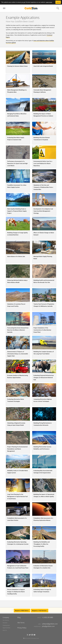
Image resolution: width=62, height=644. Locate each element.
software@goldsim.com (50, 624)
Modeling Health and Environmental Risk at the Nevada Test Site (44, 281)
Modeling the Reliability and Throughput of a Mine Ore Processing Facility (42, 544)
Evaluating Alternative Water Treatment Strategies (16, 400)
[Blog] (27, 635)
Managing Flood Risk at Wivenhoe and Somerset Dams (17, 115)
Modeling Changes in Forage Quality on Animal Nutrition (18, 234)
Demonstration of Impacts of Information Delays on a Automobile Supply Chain (18, 354)
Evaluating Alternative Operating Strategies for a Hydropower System (18, 543)
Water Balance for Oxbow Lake (16, 256)
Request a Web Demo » (22, 611)
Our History (6, 620)
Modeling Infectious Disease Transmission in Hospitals (42, 139)
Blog (19, 617)
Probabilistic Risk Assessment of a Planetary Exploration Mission (43, 519)
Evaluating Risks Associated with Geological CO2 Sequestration (43, 472)
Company (6, 617)
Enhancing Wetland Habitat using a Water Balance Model (17, 281)
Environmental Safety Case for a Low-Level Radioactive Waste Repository (43, 163)
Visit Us (5, 630)
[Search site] (58, 8)
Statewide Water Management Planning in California (42, 91)
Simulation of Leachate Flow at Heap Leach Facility (16, 305)
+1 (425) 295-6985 (47, 617)
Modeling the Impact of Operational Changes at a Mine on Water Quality (44, 495)
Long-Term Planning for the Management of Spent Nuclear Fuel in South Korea (17, 496)
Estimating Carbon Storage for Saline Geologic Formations (42, 591)
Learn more (49, 2)
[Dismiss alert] (58, 2)
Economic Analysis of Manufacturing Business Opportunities (18, 376)
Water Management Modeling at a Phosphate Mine (17, 91)
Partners (5, 623)
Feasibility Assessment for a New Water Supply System (17, 186)
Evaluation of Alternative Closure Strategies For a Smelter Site (43, 567)
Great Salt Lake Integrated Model (43, 66)
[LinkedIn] (32, 635)
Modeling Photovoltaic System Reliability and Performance (42, 448)
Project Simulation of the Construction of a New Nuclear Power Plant (42, 330)
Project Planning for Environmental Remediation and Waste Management (17, 449)
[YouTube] (34, 635)
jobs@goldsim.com (48, 626)
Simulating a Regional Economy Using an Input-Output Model (16, 424)
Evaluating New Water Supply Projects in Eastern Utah (16, 139)
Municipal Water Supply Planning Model (43, 258)
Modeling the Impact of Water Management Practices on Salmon (43, 115)
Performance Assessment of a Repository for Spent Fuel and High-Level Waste (18, 163)
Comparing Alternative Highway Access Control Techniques (43, 400)
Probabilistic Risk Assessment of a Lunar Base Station (17, 519)
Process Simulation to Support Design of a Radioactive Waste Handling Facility (16, 592)
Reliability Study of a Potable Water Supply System (18, 472)
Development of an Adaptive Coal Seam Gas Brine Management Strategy (43, 211)
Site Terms (21, 623)
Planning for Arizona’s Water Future (17, 66)
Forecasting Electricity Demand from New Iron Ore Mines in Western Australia (18, 330)
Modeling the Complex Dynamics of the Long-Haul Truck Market (44, 353)
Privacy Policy (22, 628)
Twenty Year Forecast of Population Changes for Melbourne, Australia (44, 305)
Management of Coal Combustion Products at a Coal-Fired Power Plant (18, 567)
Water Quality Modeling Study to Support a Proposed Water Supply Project (17, 211)
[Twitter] (30, 635)
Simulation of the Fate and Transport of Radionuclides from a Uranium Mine (43, 187)
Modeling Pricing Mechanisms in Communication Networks (43, 424)
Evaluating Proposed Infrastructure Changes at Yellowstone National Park (44, 378)
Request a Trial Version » (40, 611)
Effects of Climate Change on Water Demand (44, 234)
